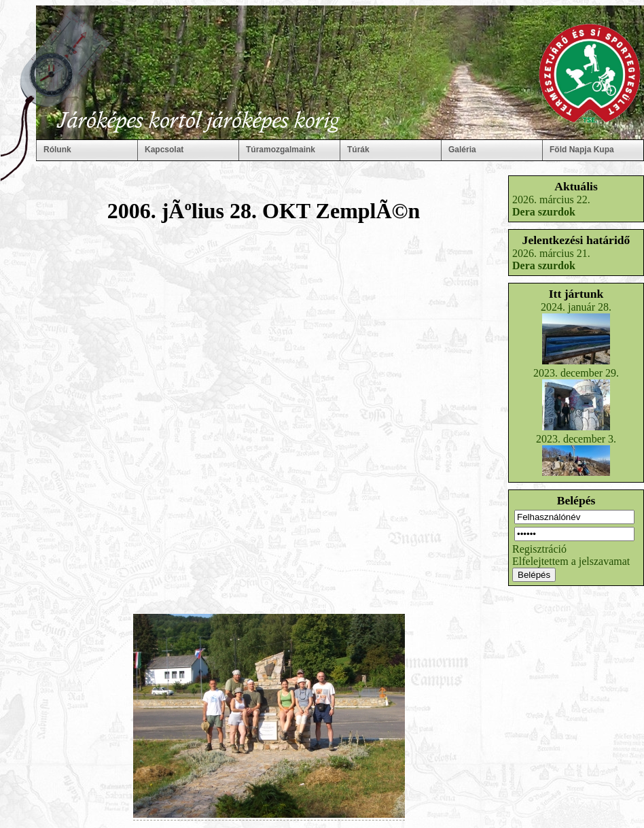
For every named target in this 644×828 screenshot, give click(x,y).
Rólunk (57, 150)
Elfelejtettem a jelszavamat (571, 561)
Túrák (358, 150)
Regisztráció (539, 549)
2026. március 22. (551, 206)
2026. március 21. (551, 259)
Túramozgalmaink (281, 150)
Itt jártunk (576, 294)
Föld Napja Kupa (582, 150)
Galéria (462, 150)
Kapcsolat (164, 150)
